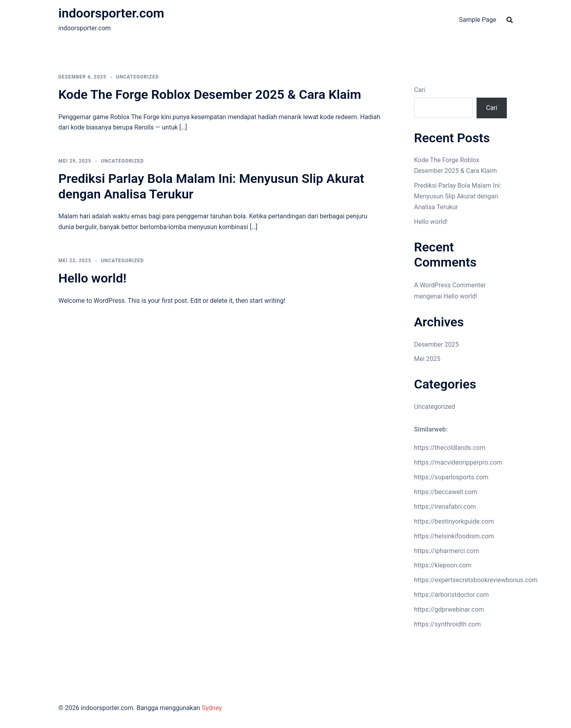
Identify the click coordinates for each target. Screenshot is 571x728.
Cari (420, 90)
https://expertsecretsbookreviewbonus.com (476, 580)
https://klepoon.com (443, 565)
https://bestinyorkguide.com (454, 521)
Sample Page (478, 20)
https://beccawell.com (446, 492)
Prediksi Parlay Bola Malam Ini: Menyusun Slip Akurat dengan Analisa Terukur (458, 196)
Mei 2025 (427, 359)
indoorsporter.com (112, 13)
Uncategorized (137, 77)
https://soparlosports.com (451, 477)
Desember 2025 (437, 344)
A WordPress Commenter (450, 285)
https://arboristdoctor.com (451, 595)
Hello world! (93, 278)
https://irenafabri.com (445, 507)
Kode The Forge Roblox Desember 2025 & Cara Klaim (210, 94)
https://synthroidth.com (447, 624)
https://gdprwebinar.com (449, 609)
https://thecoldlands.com (450, 448)
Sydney (212, 708)
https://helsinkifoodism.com (454, 536)
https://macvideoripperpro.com (458, 462)
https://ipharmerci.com (446, 551)
